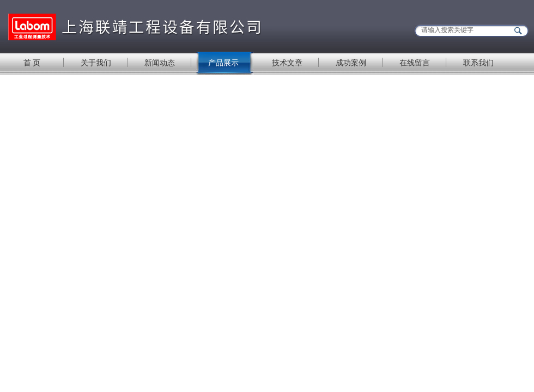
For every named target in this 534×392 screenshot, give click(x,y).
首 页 (32, 63)
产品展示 (223, 63)
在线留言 (415, 63)
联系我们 (478, 63)
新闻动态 (160, 63)
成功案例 (351, 63)
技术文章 (287, 63)
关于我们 (96, 63)
